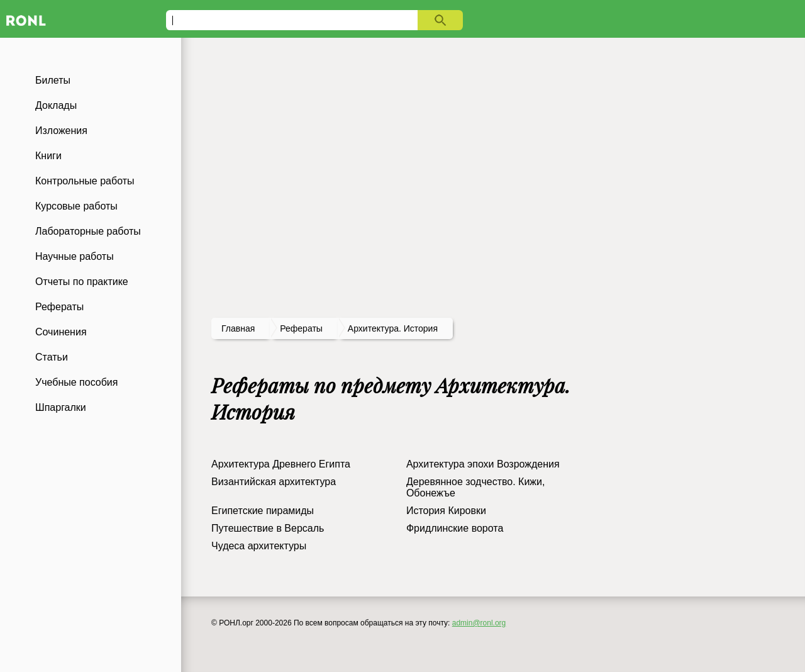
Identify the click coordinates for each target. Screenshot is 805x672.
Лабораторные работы (88, 231)
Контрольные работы (85, 181)
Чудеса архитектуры (259, 546)
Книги (48, 156)
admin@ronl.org (479, 623)
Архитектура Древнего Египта (281, 464)
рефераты (301, 328)
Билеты (53, 80)
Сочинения (61, 332)
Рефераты (59, 307)
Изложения (61, 131)
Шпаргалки (61, 407)
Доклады (56, 105)
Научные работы (75, 256)
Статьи (52, 357)
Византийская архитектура (274, 482)
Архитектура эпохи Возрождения (483, 464)
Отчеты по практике (82, 282)
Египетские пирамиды (263, 511)
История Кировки (446, 511)
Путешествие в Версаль (268, 528)
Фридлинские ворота (455, 528)
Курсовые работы (76, 206)
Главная (238, 328)
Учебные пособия (76, 382)
